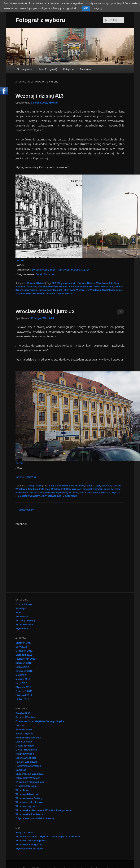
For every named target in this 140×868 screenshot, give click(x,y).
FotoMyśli (21, 608)
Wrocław (20, 294)
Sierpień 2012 (24, 663)
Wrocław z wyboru (26, 806)
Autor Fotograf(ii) (48, 69)
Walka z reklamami (90, 493)
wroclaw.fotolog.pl (26, 786)
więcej (98, 8)
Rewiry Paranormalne (28, 766)
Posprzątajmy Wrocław (42, 493)
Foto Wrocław (24, 730)
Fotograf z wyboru (40, 20)
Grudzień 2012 (24, 651)
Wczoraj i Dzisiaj (36, 283)
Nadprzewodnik (25, 754)
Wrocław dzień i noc (27, 794)
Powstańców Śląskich (51, 290)
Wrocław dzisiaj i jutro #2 (45, 311)
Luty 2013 (21, 647)
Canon (89, 486)
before (20, 260)
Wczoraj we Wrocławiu (89, 290)
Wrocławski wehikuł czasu (41, 294)
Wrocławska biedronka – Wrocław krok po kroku (44, 810)
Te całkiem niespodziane (30, 782)
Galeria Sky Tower (90, 287)
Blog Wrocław (77, 486)
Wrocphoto (22, 790)
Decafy (20, 726)
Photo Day (22, 616)
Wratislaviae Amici (112, 290)
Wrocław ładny (24, 624)
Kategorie (68, 69)
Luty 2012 (21, 683)
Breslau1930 (23, 713)
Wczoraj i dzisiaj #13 (39, 96)
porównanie (31, 290)
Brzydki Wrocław (25, 717)
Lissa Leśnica (24, 742)
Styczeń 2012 (23, 687)
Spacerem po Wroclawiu (30, 774)
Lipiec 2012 (22, 667)
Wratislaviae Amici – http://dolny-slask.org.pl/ (60, 270)
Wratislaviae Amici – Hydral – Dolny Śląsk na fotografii (48, 837)
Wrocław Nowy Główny (29, 798)
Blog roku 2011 (24, 833)
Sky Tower (69, 290)
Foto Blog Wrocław (26, 287)
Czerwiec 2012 (24, 671)
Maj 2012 (21, 675)
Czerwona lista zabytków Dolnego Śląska (40, 721)
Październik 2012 (25, 659)
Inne (18, 612)
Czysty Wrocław (103, 486)
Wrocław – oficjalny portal (31, 841)
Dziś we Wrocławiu (97, 283)
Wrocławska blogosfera (29, 845)
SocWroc (21, 770)
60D (54, 283)
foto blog (114, 283)
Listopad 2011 (24, 695)
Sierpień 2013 (24, 643)
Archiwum (85, 69)
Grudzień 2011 (24, 691)
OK (86, 8)
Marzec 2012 (23, 679)
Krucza (19, 290)
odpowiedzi (70, 496)
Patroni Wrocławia (26, 762)
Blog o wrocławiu (67, 283)
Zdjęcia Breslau (65, 294)
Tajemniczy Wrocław (67, 493)
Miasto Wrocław (25, 746)
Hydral (119, 287)
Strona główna (24, 69)
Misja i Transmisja (26, 750)
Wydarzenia (22, 629)
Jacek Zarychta (45, 274)
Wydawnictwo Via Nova (29, 849)
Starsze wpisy (25, 510)
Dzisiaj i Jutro (34, 486)
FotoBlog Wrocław (48, 287)
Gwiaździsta (108, 287)
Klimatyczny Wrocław (28, 738)
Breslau (82, 283)
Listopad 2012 (24, 655)
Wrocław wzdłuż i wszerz (30, 802)
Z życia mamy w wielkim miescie (35, 818)
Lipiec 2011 (22, 699)
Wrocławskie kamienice (29, 814)
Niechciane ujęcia (26, 758)
